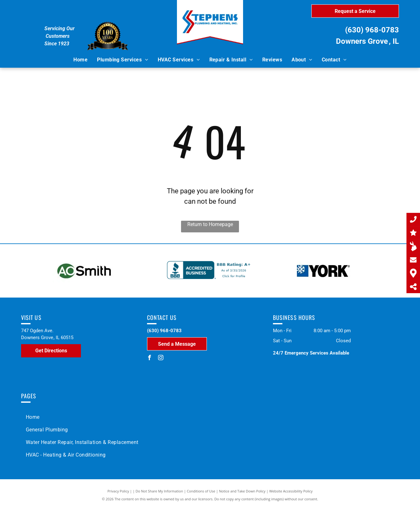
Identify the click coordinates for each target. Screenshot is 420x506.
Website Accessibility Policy (291, 491)
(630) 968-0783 (372, 30)
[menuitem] (80, 60)
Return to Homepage (210, 224)
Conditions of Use (201, 491)
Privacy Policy (118, 491)
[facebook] (150, 358)
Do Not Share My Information (159, 491)
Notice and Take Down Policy (242, 491)
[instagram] (161, 358)
